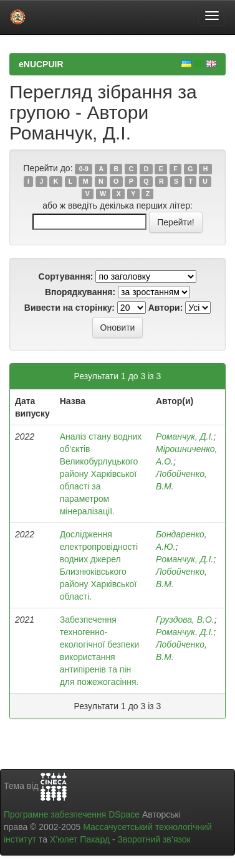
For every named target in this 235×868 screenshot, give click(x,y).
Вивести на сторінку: (70, 308)
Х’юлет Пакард (80, 839)
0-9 (84, 169)
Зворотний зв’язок (154, 839)
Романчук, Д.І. (185, 436)
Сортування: (66, 276)
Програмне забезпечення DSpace (72, 814)
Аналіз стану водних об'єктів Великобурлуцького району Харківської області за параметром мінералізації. (101, 474)
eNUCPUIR (41, 64)
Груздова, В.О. (185, 620)
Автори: (166, 308)
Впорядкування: (80, 292)
